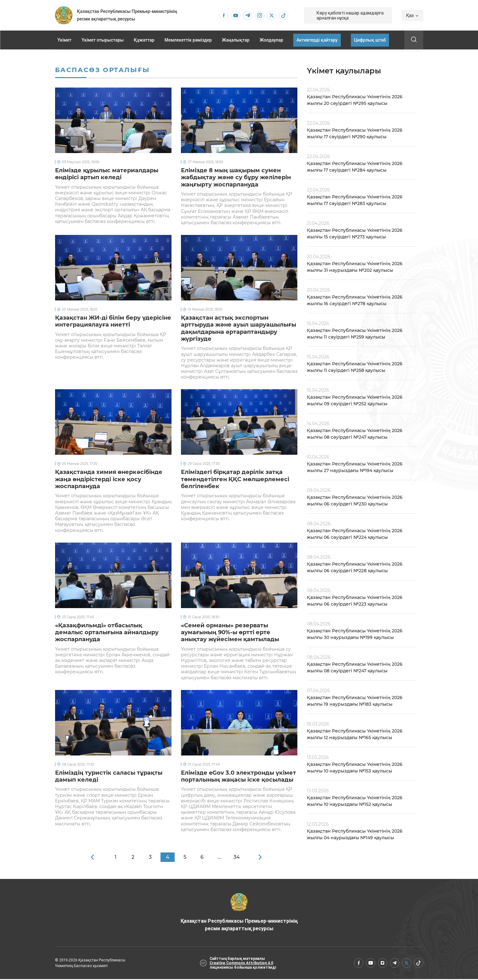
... (219, 858)
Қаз (412, 15)
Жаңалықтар (236, 40)
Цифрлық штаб (370, 40)
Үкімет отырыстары (103, 40)
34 (237, 858)
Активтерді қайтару (317, 40)
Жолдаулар (271, 40)
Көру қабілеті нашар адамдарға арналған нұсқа (350, 15)
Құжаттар (144, 40)
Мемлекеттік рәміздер (188, 40)
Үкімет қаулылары (344, 71)
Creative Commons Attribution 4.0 (241, 964)
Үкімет (65, 40)
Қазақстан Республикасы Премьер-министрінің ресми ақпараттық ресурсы (239, 913)
